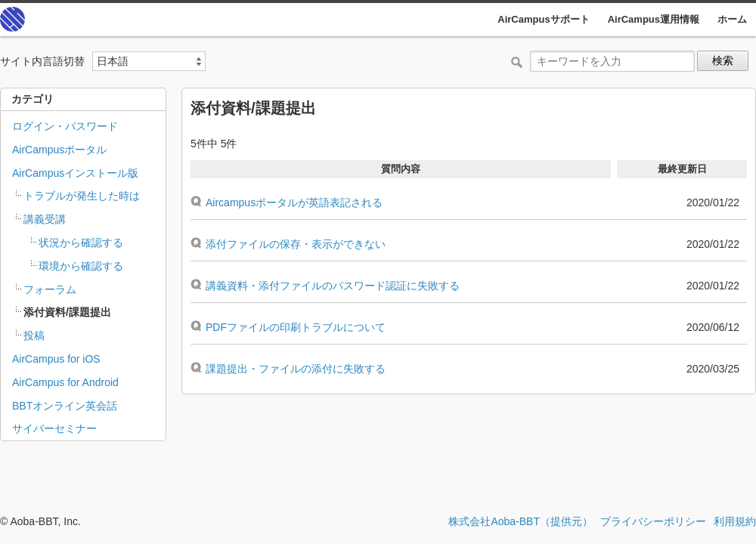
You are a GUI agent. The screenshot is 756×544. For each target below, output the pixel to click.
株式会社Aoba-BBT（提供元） (521, 521)
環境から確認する (81, 266)
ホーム (732, 19)
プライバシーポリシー (653, 521)
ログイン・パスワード (65, 126)
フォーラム (50, 289)
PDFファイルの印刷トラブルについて (296, 327)
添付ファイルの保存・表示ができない (296, 244)
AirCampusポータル (59, 150)
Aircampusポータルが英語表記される (294, 202)
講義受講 (45, 219)
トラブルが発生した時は (82, 196)
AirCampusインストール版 (75, 173)
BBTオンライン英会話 (65, 406)
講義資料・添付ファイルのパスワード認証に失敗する (333, 286)
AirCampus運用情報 (654, 19)
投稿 (34, 335)
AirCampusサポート (543, 19)
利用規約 (735, 521)
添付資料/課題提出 (67, 312)
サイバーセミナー (54, 428)
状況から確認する (81, 243)
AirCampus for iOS (56, 359)
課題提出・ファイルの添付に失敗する (296, 369)
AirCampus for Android (65, 382)
